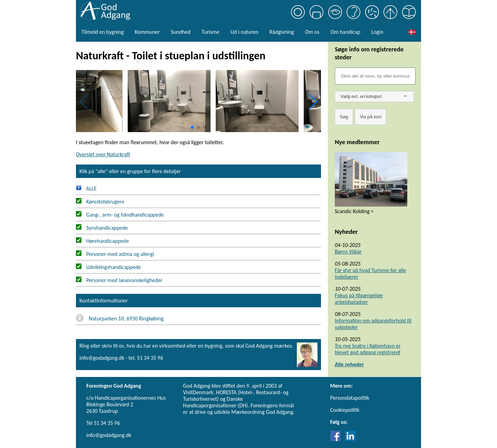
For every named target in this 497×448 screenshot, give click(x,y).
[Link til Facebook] (337, 439)
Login (377, 32)
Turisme (210, 32)
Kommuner (147, 32)
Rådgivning (282, 32)
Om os (312, 32)
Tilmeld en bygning (103, 32)
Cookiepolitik (345, 410)
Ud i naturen (245, 32)
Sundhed (181, 32)
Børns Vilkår (348, 252)
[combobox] (374, 97)
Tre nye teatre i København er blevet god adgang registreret (368, 349)
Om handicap (345, 32)
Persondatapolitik (350, 398)
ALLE (86, 188)
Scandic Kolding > (354, 211)
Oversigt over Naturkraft (103, 154)
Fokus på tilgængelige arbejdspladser (359, 299)
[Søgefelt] (375, 76)
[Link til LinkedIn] (350, 439)
